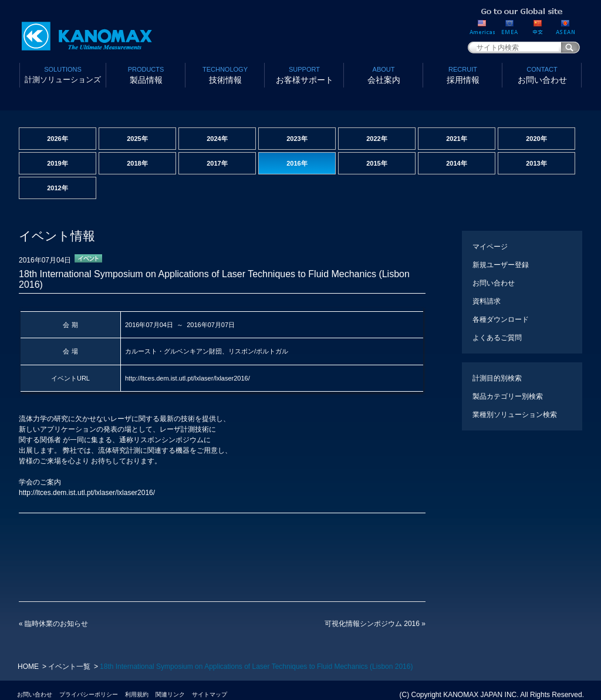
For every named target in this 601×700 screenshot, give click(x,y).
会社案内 (384, 74)
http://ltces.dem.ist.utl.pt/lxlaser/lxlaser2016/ (188, 378)
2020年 (536, 139)
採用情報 (463, 74)
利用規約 (137, 694)
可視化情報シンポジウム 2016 (375, 624)
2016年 (297, 163)
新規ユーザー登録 (501, 265)
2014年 (456, 163)
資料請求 (487, 301)
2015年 (377, 163)
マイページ (490, 247)
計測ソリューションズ (63, 74)
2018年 (137, 163)
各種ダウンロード (501, 319)
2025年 (137, 139)
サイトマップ (210, 694)
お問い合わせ (542, 74)
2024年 (217, 139)
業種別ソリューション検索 (515, 415)
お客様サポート (304, 74)
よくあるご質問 (497, 338)
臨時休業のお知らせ (53, 624)
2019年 (57, 163)
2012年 (57, 188)
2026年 (57, 139)
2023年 (297, 139)
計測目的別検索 (497, 378)
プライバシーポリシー (89, 694)
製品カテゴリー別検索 (508, 396)
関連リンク (170, 694)
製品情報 (146, 74)
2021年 (456, 139)
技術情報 (225, 74)
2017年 (217, 163)
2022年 (377, 139)
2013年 (536, 163)
